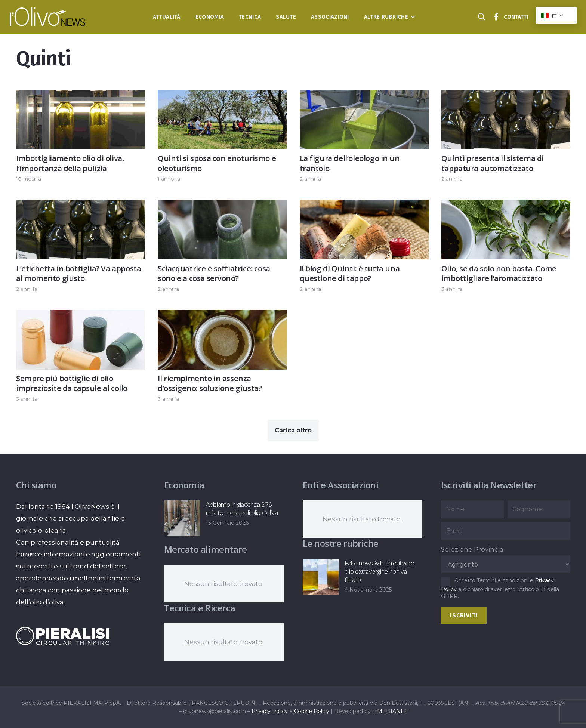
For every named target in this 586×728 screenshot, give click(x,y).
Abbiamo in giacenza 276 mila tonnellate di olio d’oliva (242, 508)
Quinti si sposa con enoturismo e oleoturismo (217, 163)
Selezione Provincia (472, 549)
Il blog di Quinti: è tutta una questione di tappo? (349, 273)
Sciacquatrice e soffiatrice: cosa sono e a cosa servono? (214, 273)
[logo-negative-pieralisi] (63, 636)
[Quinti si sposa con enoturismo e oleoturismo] (222, 96)
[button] (412, 17)
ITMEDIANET (390, 711)
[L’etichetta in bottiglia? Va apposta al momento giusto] (81, 206)
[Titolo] (496, 17)
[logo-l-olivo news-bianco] (48, 17)
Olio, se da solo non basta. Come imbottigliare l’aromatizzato (499, 273)
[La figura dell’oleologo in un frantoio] (364, 96)
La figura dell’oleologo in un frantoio (349, 163)
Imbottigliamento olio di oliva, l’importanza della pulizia (70, 163)
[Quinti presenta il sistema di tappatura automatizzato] (505, 96)
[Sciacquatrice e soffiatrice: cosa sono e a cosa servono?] (222, 206)
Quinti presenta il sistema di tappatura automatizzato (492, 163)
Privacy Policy (270, 711)
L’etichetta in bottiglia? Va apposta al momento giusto (78, 273)
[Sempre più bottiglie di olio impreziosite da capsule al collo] (81, 316)
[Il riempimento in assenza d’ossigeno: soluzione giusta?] (222, 316)
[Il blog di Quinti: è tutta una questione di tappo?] (364, 206)
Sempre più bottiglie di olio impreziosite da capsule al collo (72, 383)
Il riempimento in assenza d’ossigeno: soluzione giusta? (210, 383)
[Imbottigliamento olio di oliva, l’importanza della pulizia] (81, 96)
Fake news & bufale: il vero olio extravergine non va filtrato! (379, 571)
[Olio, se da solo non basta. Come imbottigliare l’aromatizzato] (505, 206)
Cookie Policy (312, 711)
